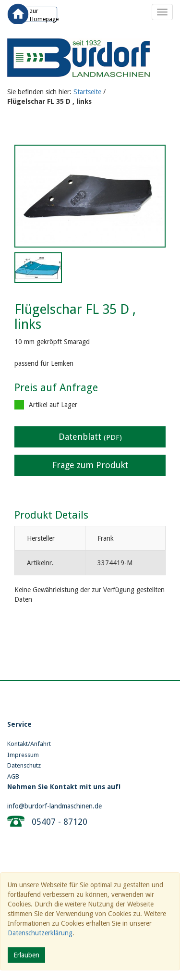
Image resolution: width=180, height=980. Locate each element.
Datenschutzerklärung (40, 933)
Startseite (87, 92)
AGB (13, 776)
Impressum (23, 755)
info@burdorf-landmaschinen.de (54, 806)
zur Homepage (44, 15)
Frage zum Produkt (90, 465)
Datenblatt (90, 437)
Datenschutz (24, 765)
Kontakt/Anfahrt (29, 744)
